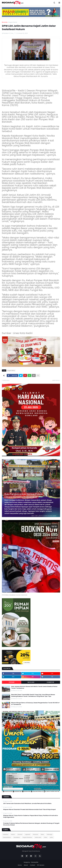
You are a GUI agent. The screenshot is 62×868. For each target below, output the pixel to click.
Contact (32, 865)
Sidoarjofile (35, 862)
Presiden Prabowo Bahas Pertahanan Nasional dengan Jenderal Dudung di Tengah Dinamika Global (31, 824)
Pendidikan (17, 837)
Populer (12, 682)
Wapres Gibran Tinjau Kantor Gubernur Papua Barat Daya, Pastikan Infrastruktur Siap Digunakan (31, 816)
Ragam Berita (13, 22)
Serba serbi (38, 837)
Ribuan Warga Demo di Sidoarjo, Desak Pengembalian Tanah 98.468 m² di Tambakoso (35, 704)
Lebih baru (6, 380)
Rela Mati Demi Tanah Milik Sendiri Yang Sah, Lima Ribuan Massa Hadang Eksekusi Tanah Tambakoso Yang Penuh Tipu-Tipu (33, 695)
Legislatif (28, 834)
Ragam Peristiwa (27, 837)
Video (46, 837)
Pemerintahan (7, 837)
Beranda (5, 22)
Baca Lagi (31, 682)
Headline (6, 834)
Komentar (50, 682)
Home (20, 865)
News (42, 834)
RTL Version (41, 865)
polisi (51, 837)
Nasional (36, 834)
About (26, 865)
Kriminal (20, 834)
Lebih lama (56, 380)
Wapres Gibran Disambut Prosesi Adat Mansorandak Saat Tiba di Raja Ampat (29, 810)
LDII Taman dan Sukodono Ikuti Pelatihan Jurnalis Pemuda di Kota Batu (27, 803)
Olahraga (49, 834)
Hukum (13, 834)
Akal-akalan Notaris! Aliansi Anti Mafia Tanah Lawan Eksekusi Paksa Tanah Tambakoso (34, 687)
